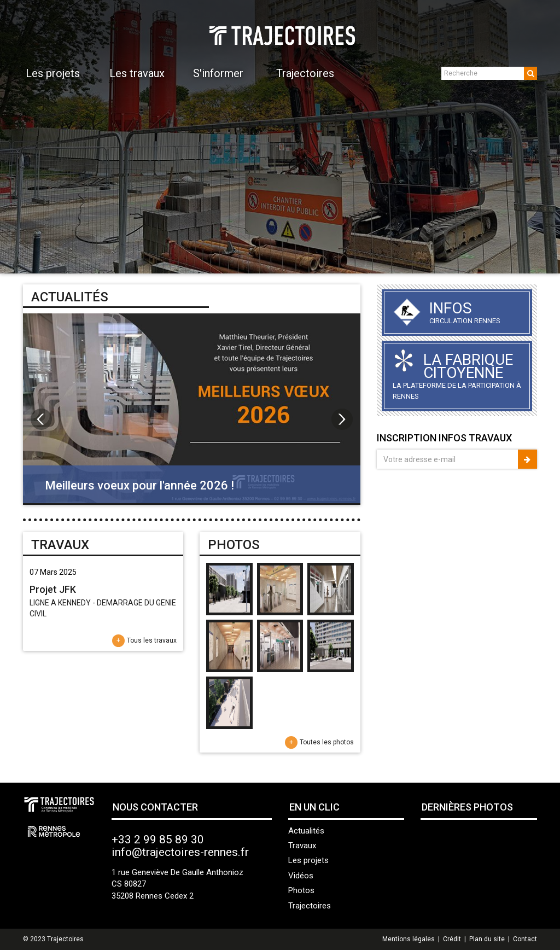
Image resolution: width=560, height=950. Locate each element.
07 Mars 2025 (53, 572)
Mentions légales (409, 939)
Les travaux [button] (137, 73)
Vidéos (301, 876)
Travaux (302, 846)
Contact (525, 939)
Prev (14, 137)
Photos (301, 890)
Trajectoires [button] (305, 73)
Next (546, 137)
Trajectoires (310, 906)
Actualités (306, 831)
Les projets (308, 860)
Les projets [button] (53, 73)
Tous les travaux (152, 640)
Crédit (452, 939)
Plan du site (487, 939)
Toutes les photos (327, 742)
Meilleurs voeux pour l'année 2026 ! (139, 485)
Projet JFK (53, 589)
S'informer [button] (218, 73)
